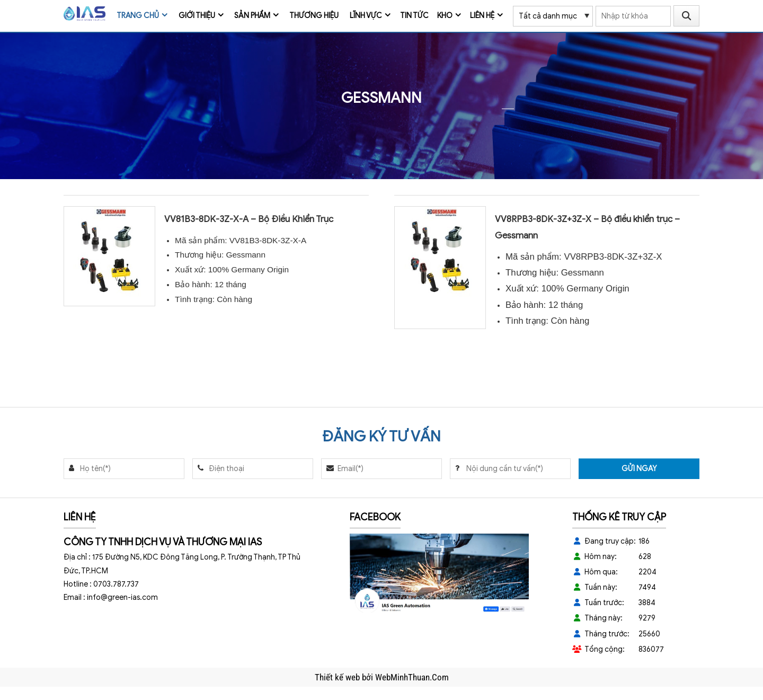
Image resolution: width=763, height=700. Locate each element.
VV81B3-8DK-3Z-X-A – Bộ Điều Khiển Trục (249, 219)
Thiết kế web (338, 677)
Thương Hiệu (314, 16)
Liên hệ (482, 16)
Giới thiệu (197, 16)
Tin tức (414, 16)
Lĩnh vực (366, 16)
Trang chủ (138, 16)
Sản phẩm (252, 16)
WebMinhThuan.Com (412, 677)
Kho (445, 16)
